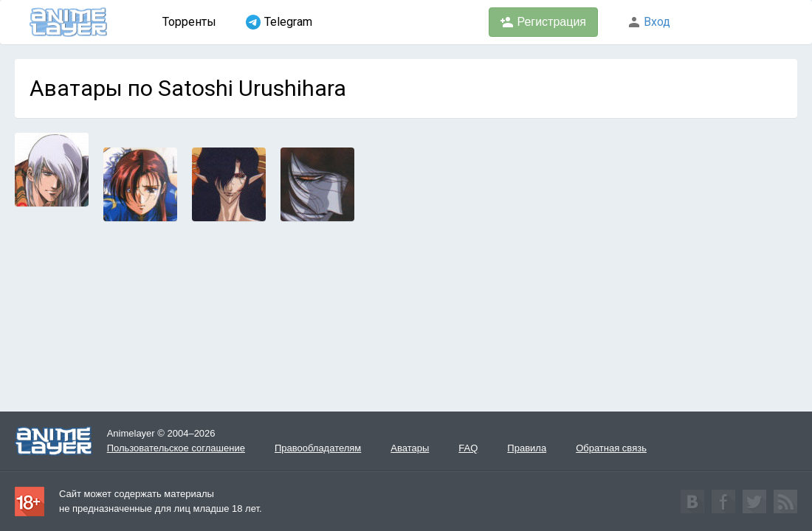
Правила (527, 448)
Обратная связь (611, 448)
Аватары (410, 448)
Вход (649, 22)
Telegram (279, 22)
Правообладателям (318, 448)
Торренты (189, 22)
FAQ (468, 448)
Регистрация (543, 22)
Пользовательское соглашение (176, 448)
